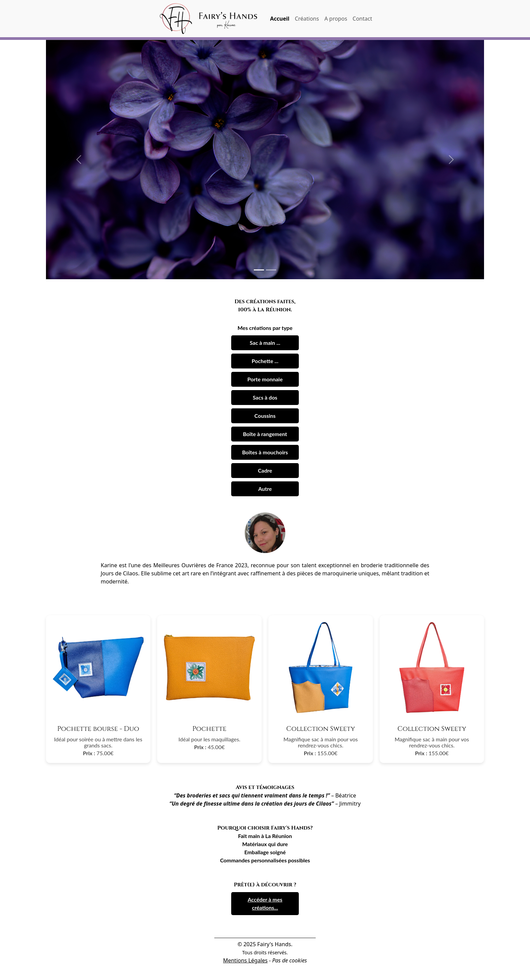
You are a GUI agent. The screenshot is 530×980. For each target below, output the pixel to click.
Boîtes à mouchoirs (265, 452)
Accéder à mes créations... (265, 903)
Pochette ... (265, 361)
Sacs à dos (265, 397)
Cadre (265, 470)
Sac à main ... (265, 343)
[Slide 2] (271, 270)
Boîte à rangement (265, 434)
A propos (336, 19)
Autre (265, 489)
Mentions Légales (245, 960)
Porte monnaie (265, 379)
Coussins (265, 416)
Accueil (280, 19)
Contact (362, 19)
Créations (307, 19)
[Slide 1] (259, 270)
